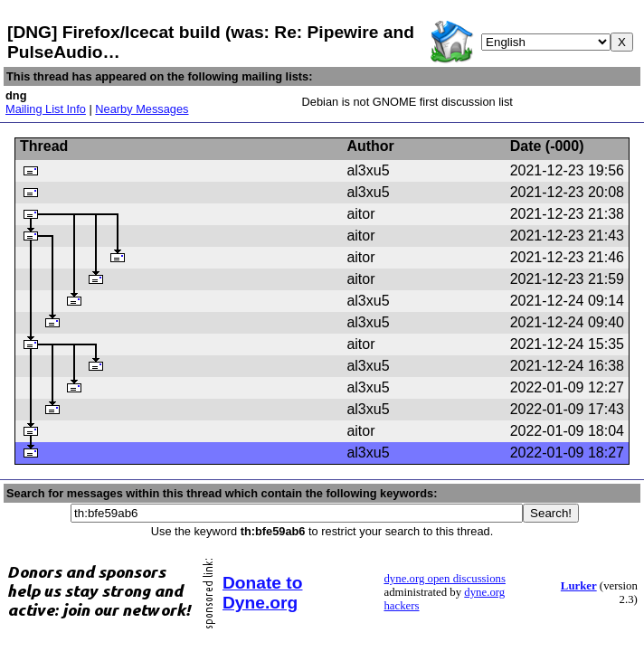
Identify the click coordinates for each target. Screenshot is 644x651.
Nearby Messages (142, 109)
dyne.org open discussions (444, 579)
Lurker (579, 586)
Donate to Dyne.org (262, 593)
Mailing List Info (46, 109)
